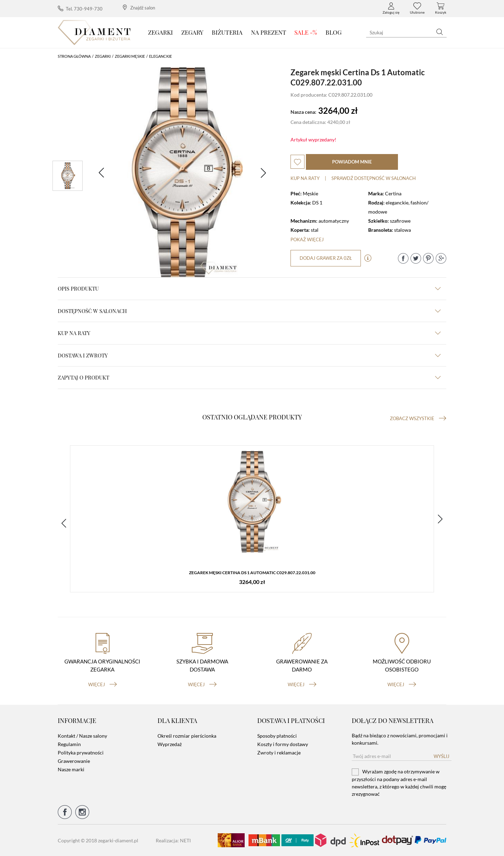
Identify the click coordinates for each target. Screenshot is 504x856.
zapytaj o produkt (249, 377)
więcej (103, 684)
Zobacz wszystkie (418, 418)
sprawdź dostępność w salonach (374, 178)
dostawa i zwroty (249, 355)
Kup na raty (305, 178)
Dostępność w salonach (249, 311)
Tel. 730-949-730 (80, 9)
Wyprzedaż (170, 744)
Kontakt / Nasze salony (82, 736)
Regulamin (69, 744)
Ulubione (417, 8)
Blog (334, 32)
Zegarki (160, 32)
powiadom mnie (352, 162)
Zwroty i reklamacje (279, 753)
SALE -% (306, 32)
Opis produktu (249, 288)
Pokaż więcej (307, 239)
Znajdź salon (139, 8)
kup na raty (249, 333)
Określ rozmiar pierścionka (187, 736)
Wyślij (442, 756)
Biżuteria (227, 32)
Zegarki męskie (130, 56)
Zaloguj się (391, 8)
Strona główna (74, 56)
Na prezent (269, 32)
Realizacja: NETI (173, 840)
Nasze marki (71, 769)
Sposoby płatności (277, 736)
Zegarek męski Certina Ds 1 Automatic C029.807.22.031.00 (252, 573)
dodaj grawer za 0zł (326, 258)
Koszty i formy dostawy (283, 744)
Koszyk (441, 8)
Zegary (192, 32)
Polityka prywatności (81, 753)
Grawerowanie (74, 761)
